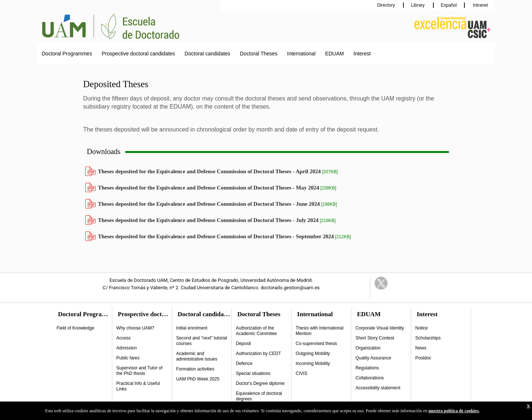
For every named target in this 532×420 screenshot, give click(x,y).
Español (449, 5)
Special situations (253, 373)
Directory (387, 5)
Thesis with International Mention (319, 331)
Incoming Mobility (313, 363)
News (421, 348)
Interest (362, 54)
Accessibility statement (378, 388)
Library (419, 5)
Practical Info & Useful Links (138, 386)
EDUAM (335, 54)
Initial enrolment (192, 328)
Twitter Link (381, 283)
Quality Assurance (373, 358)
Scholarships (428, 338)
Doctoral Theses (259, 54)
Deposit (243, 344)
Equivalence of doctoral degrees (259, 396)
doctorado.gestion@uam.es (290, 288)
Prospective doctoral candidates (138, 54)
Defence (244, 363)
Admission (127, 348)
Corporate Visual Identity (380, 328)
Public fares (128, 358)
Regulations (367, 368)
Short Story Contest (375, 338)
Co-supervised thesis (316, 344)
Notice (422, 328)
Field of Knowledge (75, 328)
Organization (368, 348)
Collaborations (370, 378)
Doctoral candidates (208, 54)
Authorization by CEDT (258, 354)
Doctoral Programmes (67, 54)
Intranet (480, 5)
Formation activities (195, 369)
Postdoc (423, 358)
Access (124, 338)
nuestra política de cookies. (454, 411)
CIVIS (301, 373)
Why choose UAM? (135, 328)
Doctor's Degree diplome (260, 383)
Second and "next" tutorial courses (202, 341)
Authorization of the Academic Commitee (256, 331)
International (301, 54)
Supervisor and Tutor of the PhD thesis (139, 371)
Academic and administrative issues (197, 356)
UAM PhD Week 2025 (198, 379)
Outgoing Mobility (313, 354)
